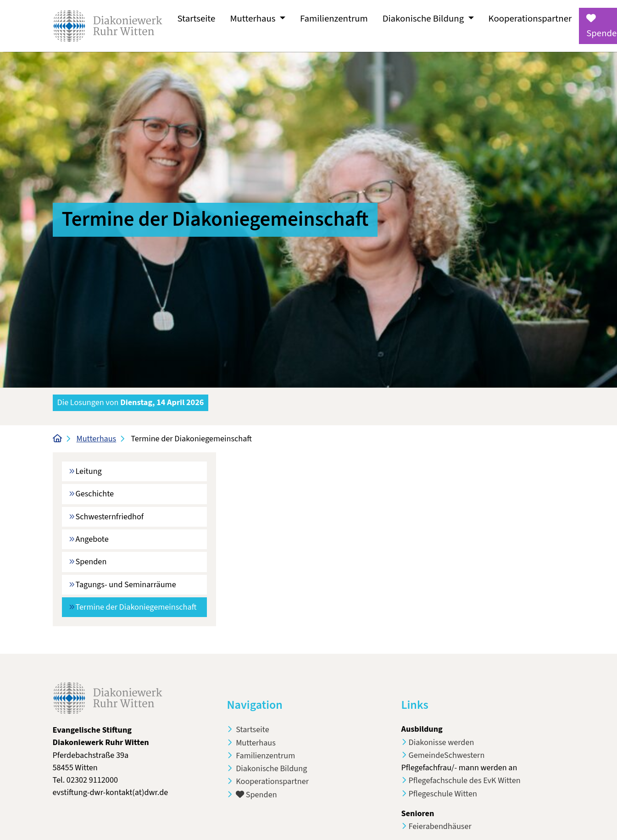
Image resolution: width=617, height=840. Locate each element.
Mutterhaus (97, 439)
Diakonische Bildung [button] (424, 19)
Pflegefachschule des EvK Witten (465, 780)
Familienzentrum (334, 19)
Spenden (91, 562)
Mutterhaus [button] (253, 19)
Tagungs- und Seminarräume (126, 584)
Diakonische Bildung (271, 768)
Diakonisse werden (442, 742)
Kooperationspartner (530, 19)
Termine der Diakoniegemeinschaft (141, 607)
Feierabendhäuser (440, 826)
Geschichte (95, 494)
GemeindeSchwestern (447, 755)
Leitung (89, 471)
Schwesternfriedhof (110, 517)
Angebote (92, 539)
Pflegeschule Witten (443, 794)
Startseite (197, 19)
